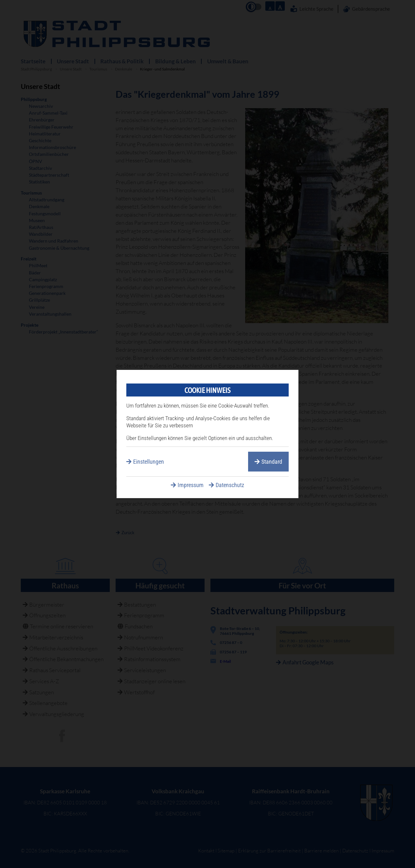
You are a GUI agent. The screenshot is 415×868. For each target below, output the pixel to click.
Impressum (191, 485)
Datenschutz (230, 485)
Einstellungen (149, 462)
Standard (272, 462)
